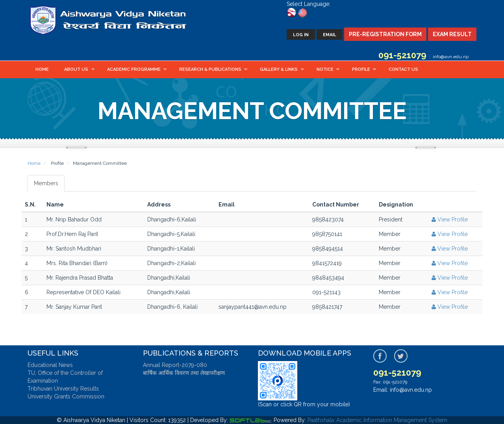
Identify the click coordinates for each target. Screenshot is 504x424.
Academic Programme (134, 69)
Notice (325, 69)
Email (330, 35)
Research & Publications (210, 69)
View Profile (449, 219)
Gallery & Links (279, 69)
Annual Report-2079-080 (175, 365)
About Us (76, 69)
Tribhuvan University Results (63, 389)
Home (42, 69)
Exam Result (452, 34)
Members (46, 183)
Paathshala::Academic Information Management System (377, 420)
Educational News (50, 365)
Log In (301, 35)
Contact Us (403, 69)
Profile (361, 69)
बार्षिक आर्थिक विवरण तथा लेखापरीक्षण (184, 373)
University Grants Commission (66, 396)
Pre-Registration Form (385, 34)
